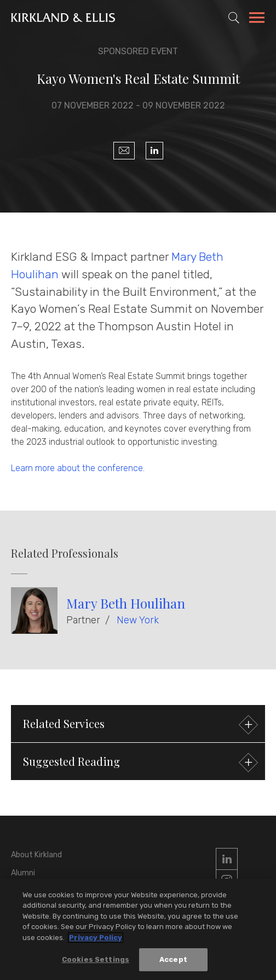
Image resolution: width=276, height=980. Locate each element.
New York (138, 620)
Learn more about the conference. (78, 468)
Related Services (139, 725)
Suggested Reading (139, 763)
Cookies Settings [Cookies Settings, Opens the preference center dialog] (96, 959)
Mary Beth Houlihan (126, 603)
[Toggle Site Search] (234, 18)
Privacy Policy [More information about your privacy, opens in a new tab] (96, 938)
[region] (138, 929)
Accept (173, 959)
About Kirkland (36, 855)
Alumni (23, 873)
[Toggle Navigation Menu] (257, 19)
